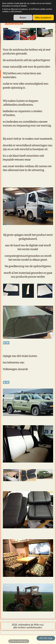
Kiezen (23, 18)
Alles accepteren (43, 18)
